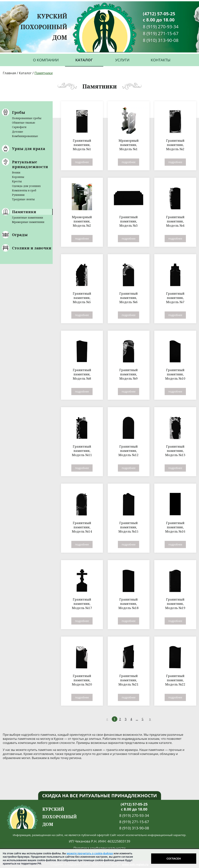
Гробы (19, 112)
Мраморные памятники (28, 222)
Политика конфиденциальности (100, 848)
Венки (16, 172)
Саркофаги (19, 127)
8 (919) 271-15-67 (161, 33)
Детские (18, 132)
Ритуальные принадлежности (30, 164)
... (137, 719)
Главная (9, 73)
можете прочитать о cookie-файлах (90, 853)
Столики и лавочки (32, 248)
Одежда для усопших (26, 186)
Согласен (174, 859)
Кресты (17, 181)
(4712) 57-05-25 (159, 14)
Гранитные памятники (28, 218)
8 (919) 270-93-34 (161, 27)
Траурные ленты (23, 199)
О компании (46, 60)
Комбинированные (25, 136)
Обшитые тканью (24, 123)
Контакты (161, 60)
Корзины (18, 177)
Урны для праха (29, 149)
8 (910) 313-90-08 (161, 40)
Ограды (20, 235)
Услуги (122, 60)
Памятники (24, 212)
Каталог (84, 60)
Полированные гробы (27, 118)
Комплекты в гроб (24, 190)
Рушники (18, 195)
